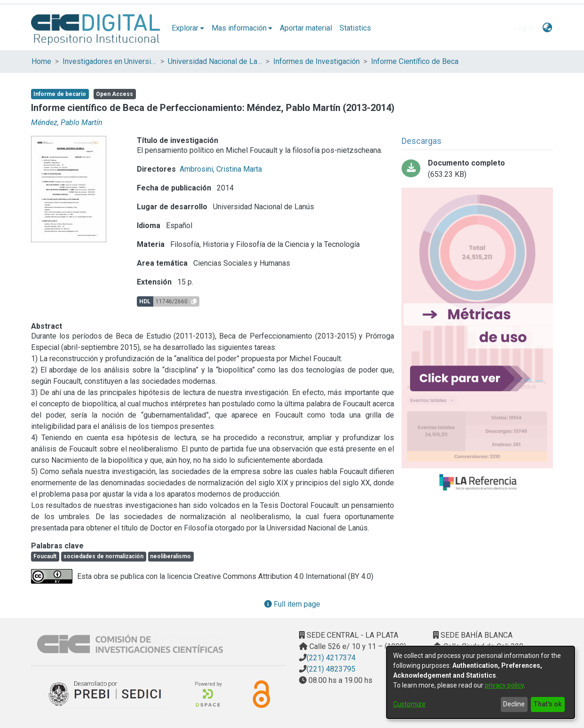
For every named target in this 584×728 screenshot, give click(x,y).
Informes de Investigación (316, 61)
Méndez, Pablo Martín (67, 123)
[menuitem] (188, 28)
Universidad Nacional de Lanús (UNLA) (215, 61)
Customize (409, 704)
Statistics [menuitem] (355, 28)
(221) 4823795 (331, 669)
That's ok (548, 704)
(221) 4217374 (331, 658)
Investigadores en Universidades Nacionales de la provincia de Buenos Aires (110, 61)
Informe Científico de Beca (415, 61)
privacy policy (504, 685)
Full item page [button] (292, 604)
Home (41, 61)
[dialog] (481, 682)
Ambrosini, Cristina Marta (221, 169)
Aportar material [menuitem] (306, 28)
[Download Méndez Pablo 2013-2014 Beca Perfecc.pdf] (477, 169)
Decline (514, 704)
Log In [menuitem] (524, 28)
